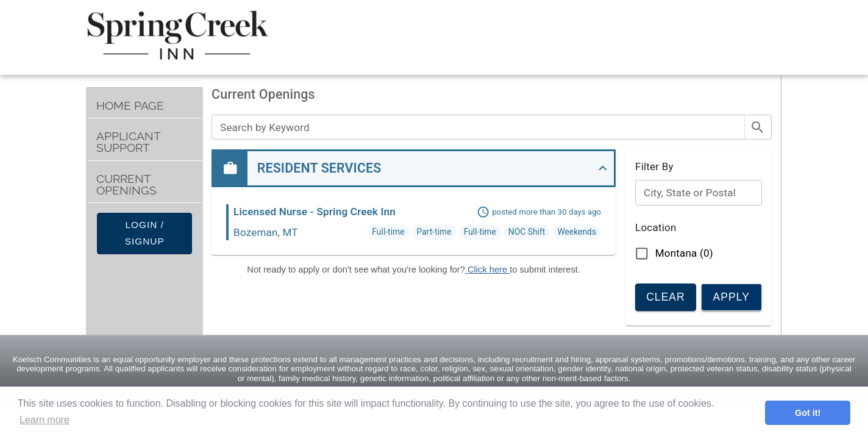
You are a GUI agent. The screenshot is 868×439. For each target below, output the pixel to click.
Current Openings (126, 185)
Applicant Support (129, 142)
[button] (414, 168)
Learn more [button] (44, 420)
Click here (487, 269)
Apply (731, 296)
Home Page (130, 106)
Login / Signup (144, 234)
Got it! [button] (808, 413)
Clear (666, 296)
